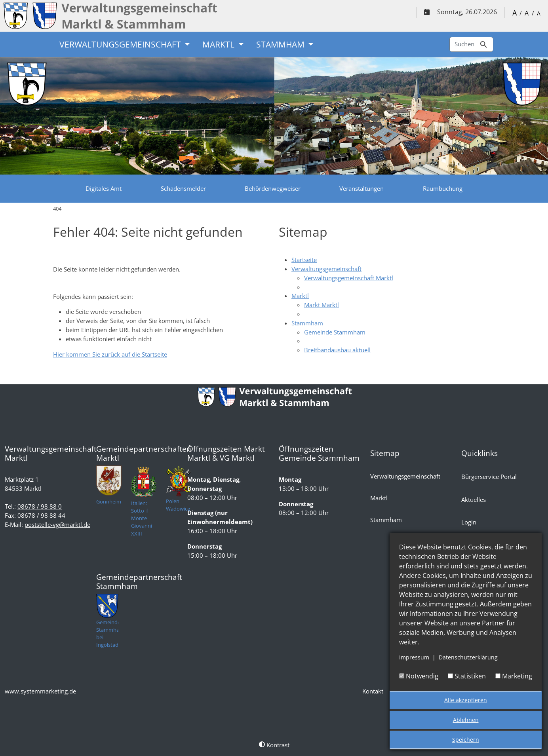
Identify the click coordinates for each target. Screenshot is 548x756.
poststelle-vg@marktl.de (57, 524)
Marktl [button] (219, 44)
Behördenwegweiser (273, 188)
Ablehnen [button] (466, 720)
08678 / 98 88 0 (40, 506)
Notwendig (419, 676)
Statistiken (467, 676)
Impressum (414, 657)
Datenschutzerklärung (468, 657)
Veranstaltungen (362, 188)
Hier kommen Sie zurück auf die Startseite (110, 354)
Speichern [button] (466, 740)
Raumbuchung (443, 188)
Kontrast (274, 745)
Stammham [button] (281, 44)
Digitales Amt (104, 188)
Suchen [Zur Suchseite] (471, 45)
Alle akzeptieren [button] (466, 700)
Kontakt (373, 691)
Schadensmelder (183, 188)
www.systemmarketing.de (40, 691)
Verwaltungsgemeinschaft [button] (121, 44)
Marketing (514, 676)
